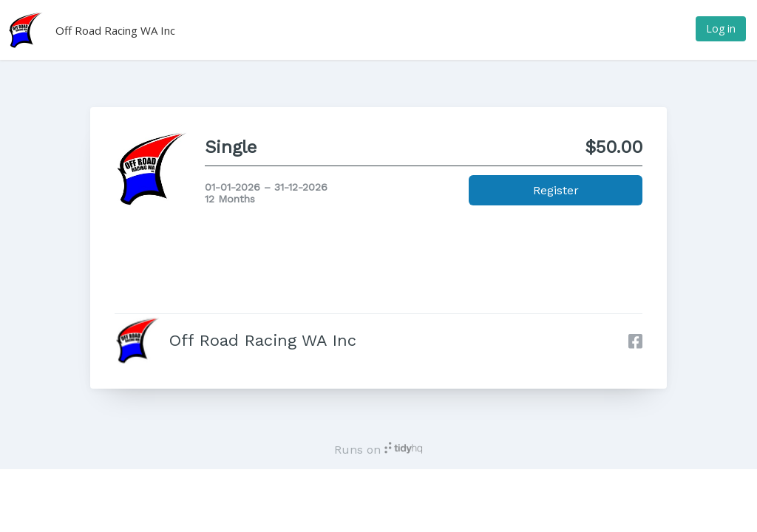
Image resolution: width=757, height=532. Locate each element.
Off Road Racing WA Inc (115, 30)
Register (556, 190)
